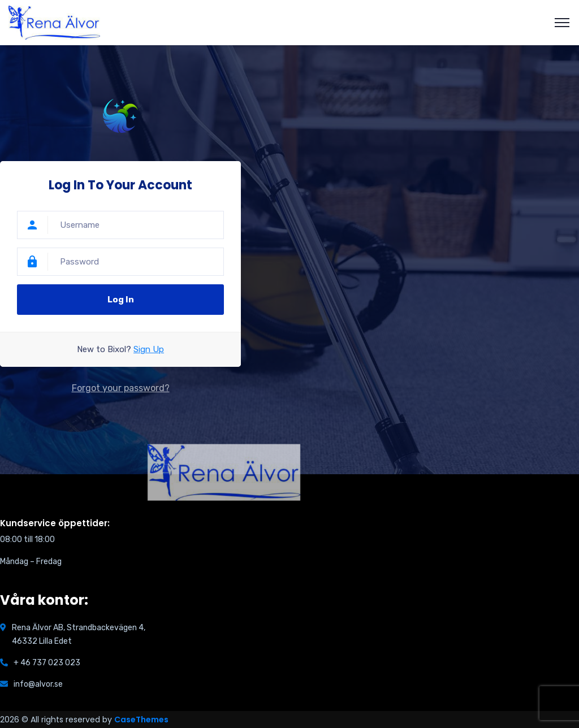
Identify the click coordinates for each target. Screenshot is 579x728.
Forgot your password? (121, 388)
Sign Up (149, 349)
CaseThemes (141, 720)
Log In (121, 300)
